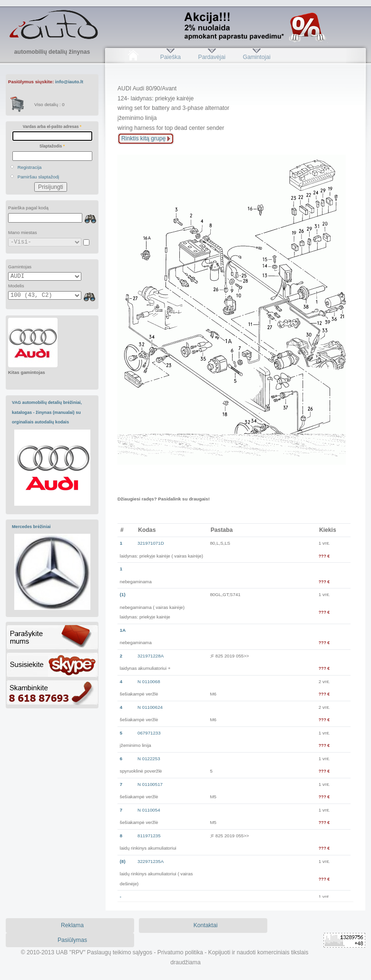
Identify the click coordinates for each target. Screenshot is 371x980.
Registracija (30, 167)
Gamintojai (256, 57)
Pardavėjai (212, 57)
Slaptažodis (52, 146)
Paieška (171, 57)
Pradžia (133, 57)
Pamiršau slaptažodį (39, 177)
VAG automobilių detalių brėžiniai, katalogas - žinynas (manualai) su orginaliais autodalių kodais (47, 412)
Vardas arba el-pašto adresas (52, 127)
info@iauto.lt (69, 82)
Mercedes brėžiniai (31, 527)
